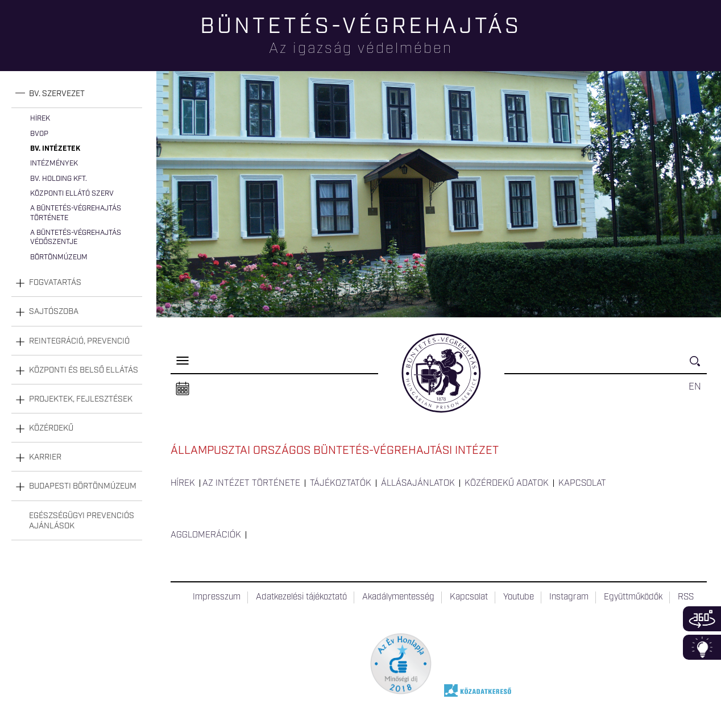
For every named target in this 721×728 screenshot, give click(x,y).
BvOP (39, 134)
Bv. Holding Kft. (59, 179)
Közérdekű (51, 428)
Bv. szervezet (57, 94)
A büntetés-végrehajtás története (76, 213)
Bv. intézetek (55, 149)
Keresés (698, 366)
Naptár (183, 389)
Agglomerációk (206, 535)
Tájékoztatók (341, 483)
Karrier (45, 457)
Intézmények (54, 164)
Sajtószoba (54, 312)
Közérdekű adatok (507, 483)
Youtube (519, 597)
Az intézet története (251, 483)
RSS (686, 597)
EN (695, 387)
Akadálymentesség (398, 597)
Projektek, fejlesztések (81, 399)
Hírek (40, 119)
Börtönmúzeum (59, 257)
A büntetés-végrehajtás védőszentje (76, 237)
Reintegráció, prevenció (79, 341)
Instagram (569, 597)
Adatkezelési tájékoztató (301, 597)
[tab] (77, 94)
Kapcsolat (582, 483)
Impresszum (217, 597)
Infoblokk (702, 647)
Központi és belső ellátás (84, 370)
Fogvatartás (55, 283)
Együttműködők (633, 597)
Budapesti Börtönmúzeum (83, 486)
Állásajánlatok (418, 483)
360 (702, 619)
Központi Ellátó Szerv (72, 194)
